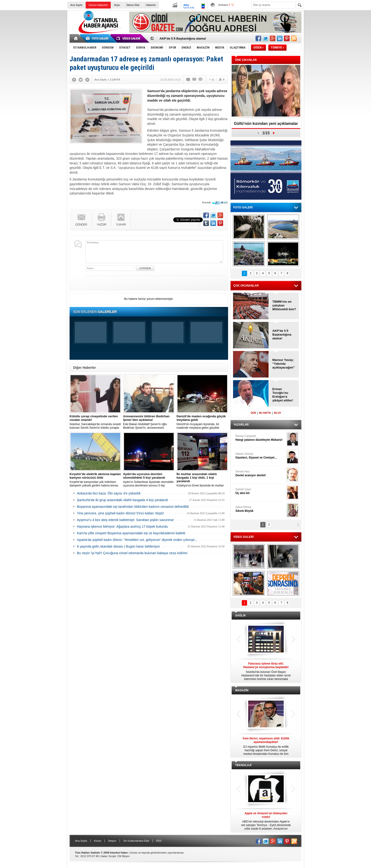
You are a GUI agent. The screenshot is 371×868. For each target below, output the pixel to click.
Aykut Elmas (260, 509)
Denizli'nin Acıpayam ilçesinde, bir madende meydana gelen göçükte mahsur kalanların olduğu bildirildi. (202, 422)
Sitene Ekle (133, 5)
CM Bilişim (123, 856)
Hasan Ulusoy (260, 456)
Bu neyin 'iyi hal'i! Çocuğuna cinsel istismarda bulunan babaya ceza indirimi (132, 553)
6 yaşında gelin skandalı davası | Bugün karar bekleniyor (118, 546)
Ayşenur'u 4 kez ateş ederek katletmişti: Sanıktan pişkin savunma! (125, 520)
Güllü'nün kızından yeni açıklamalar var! (266, 125)
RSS (159, 841)
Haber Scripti (108, 856)
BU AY (278, 413)
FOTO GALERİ (243, 207)
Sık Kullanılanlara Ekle (136, 841)
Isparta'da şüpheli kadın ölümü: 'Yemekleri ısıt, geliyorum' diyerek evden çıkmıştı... (137, 540)
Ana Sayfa (76, 5)
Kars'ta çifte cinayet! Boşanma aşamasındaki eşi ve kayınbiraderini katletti (131, 533)
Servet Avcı (260, 474)
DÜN (253, 413)
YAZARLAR (241, 425)
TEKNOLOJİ (243, 765)
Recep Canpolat (260, 438)
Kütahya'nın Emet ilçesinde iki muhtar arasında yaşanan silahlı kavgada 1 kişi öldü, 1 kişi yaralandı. (202, 480)
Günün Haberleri (98, 5)
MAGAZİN (242, 690)
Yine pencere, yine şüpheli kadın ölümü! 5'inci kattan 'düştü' (121, 513)
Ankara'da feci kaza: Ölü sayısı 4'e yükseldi (109, 493)
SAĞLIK (241, 616)
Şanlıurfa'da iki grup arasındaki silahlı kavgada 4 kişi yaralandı (123, 500)
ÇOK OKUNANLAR (246, 286)
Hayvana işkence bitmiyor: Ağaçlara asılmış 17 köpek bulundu (122, 526)
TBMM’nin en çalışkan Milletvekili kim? (284, 305)
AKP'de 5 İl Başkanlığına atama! (183, 38)
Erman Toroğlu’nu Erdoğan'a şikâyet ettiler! (283, 395)
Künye (98, 841)
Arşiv (117, 5)
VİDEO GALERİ (243, 537)
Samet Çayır (260, 491)
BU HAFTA (265, 413)
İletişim (112, 841)
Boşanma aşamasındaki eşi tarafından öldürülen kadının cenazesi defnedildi (133, 507)
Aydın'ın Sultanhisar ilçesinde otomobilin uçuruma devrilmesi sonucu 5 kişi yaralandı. (149, 480)
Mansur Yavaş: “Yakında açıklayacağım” (284, 364)
